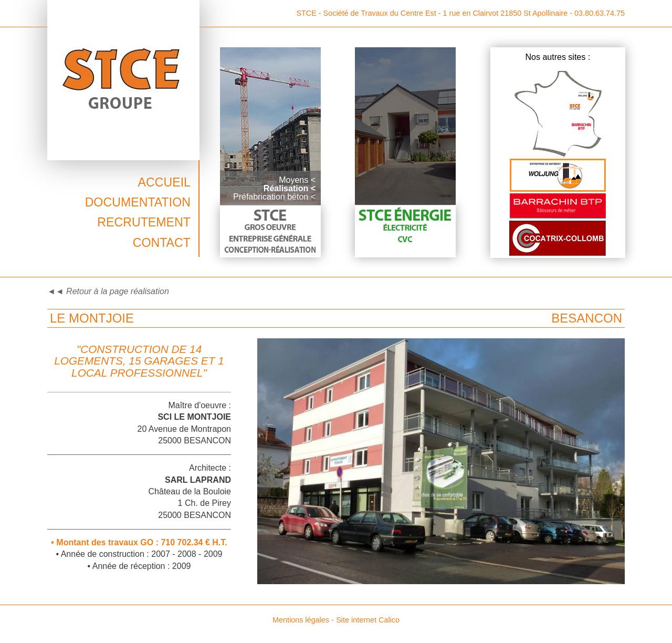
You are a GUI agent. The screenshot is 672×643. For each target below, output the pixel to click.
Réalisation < (290, 188)
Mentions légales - (303, 620)
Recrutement (144, 222)
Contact (162, 243)
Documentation (138, 202)
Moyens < (297, 180)
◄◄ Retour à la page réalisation (108, 291)
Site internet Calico (368, 620)
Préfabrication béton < (274, 197)
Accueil (164, 182)
